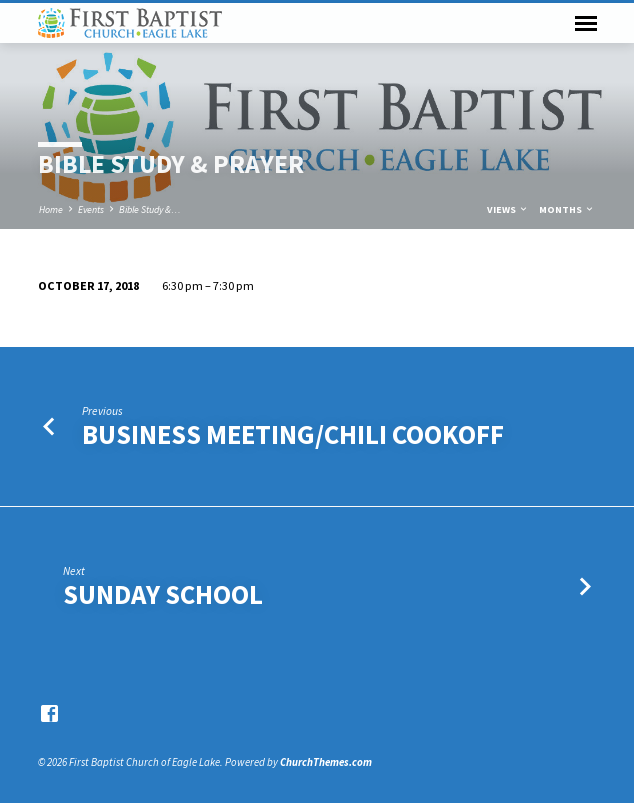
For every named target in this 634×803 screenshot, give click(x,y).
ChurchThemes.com (326, 762)
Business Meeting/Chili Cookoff (293, 434)
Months (567, 209)
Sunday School (163, 594)
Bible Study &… (150, 209)
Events (91, 209)
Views (508, 209)
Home (51, 209)
